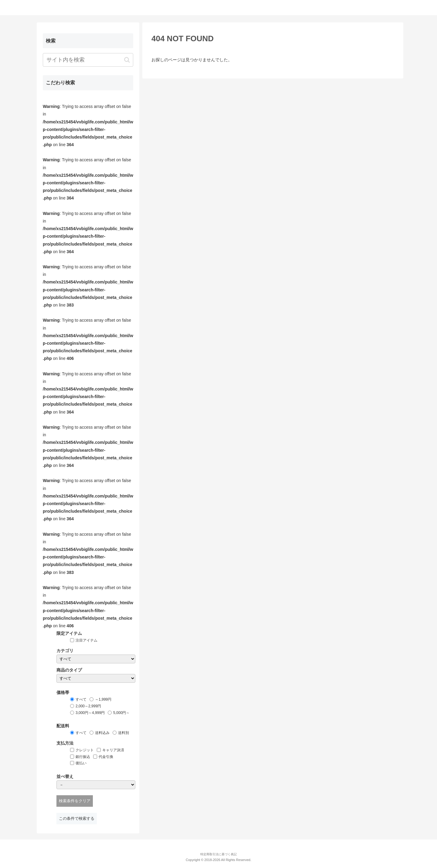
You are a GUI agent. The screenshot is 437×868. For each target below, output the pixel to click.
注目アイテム (86, 640)
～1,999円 (103, 699)
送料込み (102, 733)
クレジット (85, 750)
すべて (81, 699)
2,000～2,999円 (88, 706)
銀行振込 (83, 757)
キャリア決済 (113, 750)
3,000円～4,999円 (90, 713)
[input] (88, 60)
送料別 (124, 733)
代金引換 (106, 757)
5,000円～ (121, 713)
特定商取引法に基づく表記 (218, 854)
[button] (127, 60)
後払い (81, 763)
